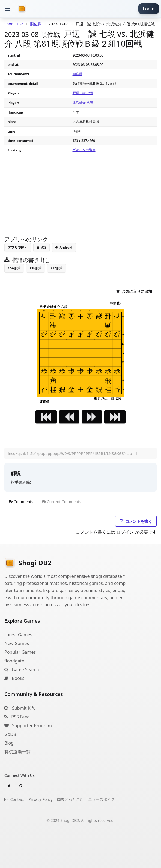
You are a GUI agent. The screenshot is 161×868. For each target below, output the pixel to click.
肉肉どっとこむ (70, 799)
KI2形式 (57, 268)
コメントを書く (136, 521)
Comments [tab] (21, 502)
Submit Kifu (20, 708)
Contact (14, 799)
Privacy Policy (40, 799)
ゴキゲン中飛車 (84, 150)
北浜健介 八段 (83, 102)
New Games (17, 643)
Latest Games (18, 635)
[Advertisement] (80, 861)
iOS (41, 247)
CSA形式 (14, 268)
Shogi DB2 (14, 24)
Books (14, 678)
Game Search (22, 670)
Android (64, 247)
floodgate (14, 661)
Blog (9, 743)
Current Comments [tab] (62, 502)
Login (149, 9)
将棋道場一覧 (17, 752)
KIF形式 (36, 268)
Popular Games (20, 652)
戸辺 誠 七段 (83, 93)
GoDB (10, 734)
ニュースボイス (102, 799)
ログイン (125, 532)
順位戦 (77, 74)
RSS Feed (17, 717)
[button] (8, 9)
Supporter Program (28, 726)
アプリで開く (18, 247)
